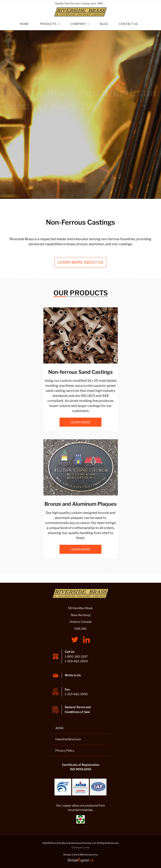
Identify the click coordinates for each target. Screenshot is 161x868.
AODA (59, 728)
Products (50, 24)
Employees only (81, 847)
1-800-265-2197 (76, 656)
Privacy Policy (65, 750)
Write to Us (73, 675)
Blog (104, 24)
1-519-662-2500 (76, 661)
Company (80, 24)
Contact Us (128, 24)
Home (24, 24)
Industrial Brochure (68, 739)
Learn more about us (80, 262)
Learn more (80, 422)
